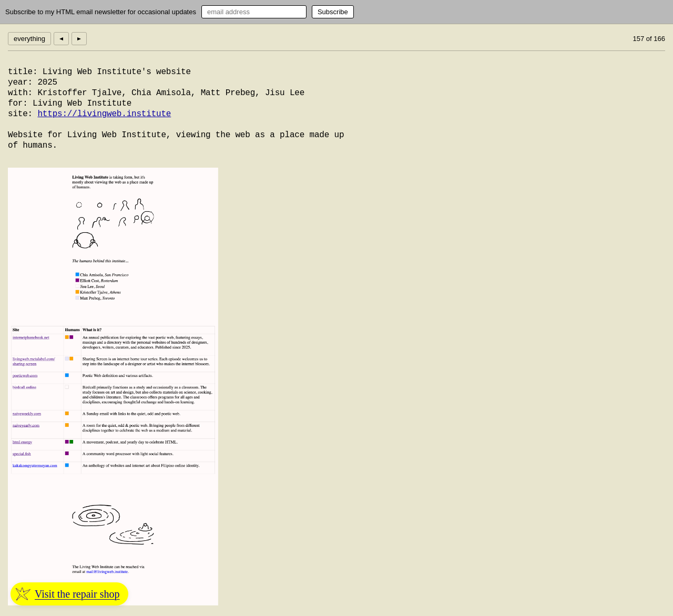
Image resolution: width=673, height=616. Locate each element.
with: (20, 93)
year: (20, 83)
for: (18, 104)
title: (23, 72)
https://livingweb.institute (104, 114)
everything (29, 39)
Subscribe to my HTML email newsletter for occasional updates (101, 12)
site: (20, 114)
